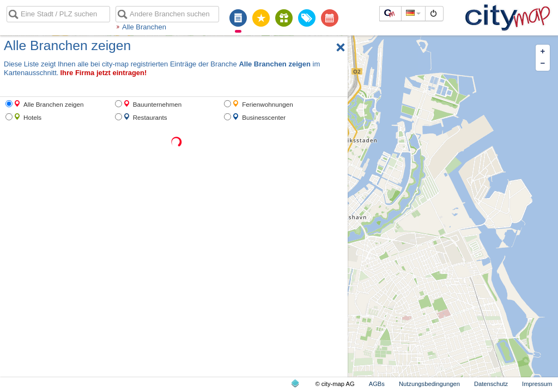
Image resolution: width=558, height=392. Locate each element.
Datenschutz (491, 384)
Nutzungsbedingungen (429, 384)
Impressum (537, 384)
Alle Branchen (144, 27)
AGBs (377, 384)
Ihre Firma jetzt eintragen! (103, 73)
